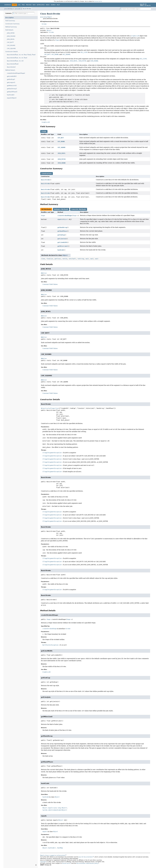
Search (53, 5)
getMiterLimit (63, 246)
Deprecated (41, 5)
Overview (8, 5)
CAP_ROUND (11, 45)
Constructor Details (12, 52)
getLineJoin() (11, 82)
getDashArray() (12, 89)
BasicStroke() (11, 67)
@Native (44, 273)
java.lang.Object (46, 17)
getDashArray (62, 227)
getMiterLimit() (12, 86)
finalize (50, 259)
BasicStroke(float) (13, 64)
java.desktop (8, 9)
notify (65, 259)
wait (87, 259)
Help (58, 5)
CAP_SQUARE (11, 48)
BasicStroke (27, 9)
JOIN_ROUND (11, 36)
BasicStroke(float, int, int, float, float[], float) (21, 55)
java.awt (18, 9)
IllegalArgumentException (52, 453)
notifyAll (72, 259)
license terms (98, 1)
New (34, 5)
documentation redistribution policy (87, 863)
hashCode (61, 250)
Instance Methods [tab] (61, 209)
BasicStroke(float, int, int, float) (17, 58)
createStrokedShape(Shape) (16, 73)
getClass (58, 259)
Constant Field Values (50, 284)
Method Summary (11, 27)
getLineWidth (62, 242)
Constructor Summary (12, 24)
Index (48, 5)
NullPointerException (50, 645)
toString (81, 259)
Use (19, 5)
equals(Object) (12, 98)
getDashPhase (62, 231)
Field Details (9, 30)
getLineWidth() (12, 76)
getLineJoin (62, 239)
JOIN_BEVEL (11, 39)
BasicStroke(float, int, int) (15, 61)
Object (49, 30)
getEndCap (61, 235)
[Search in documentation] (136, 9)
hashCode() (11, 95)
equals (60, 219)
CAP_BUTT (10, 42)
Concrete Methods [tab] (79, 209)
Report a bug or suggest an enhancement (53, 855)
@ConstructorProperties (50, 408)
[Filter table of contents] (23, 13)
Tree (23, 5)
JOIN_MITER (11, 33)
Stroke (44, 24)
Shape (43, 216)
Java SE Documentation (86, 857)
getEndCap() (11, 79)
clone (43, 259)
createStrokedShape (65, 216)
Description (10, 18)
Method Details (10, 70)
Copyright (43, 862)
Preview (29, 5)
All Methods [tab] (46, 209)
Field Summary (10, 21)
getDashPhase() (12, 92)
